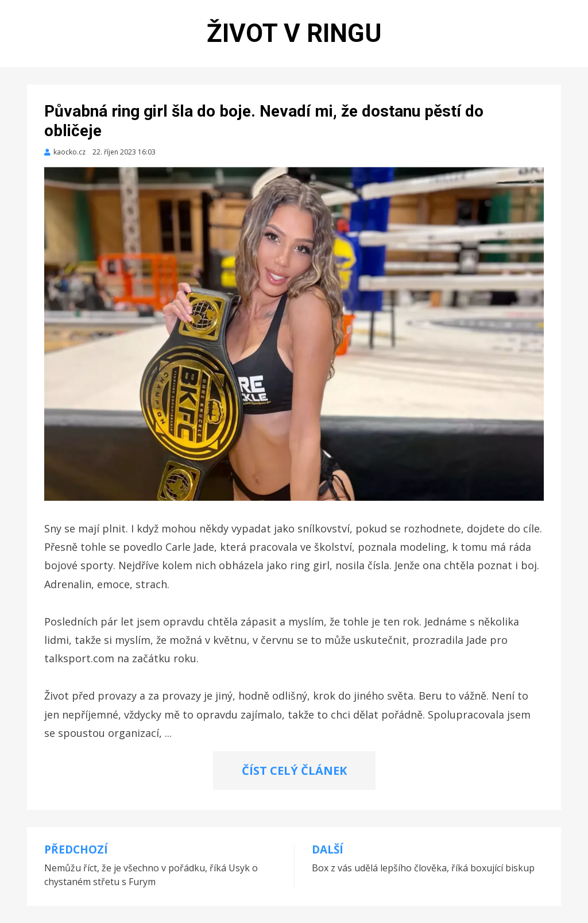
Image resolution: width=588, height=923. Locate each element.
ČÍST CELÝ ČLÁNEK (294, 771)
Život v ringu (294, 33)
